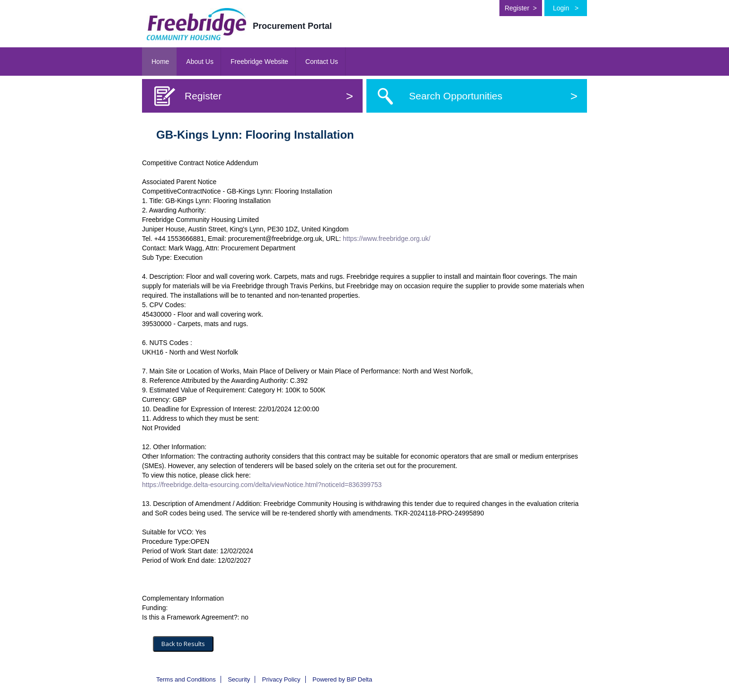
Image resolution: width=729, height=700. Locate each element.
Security (239, 679)
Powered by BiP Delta (342, 679)
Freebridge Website (259, 62)
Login (566, 8)
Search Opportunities (493, 96)
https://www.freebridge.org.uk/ (387, 239)
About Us (200, 62)
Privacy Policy (281, 679)
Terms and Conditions (186, 679)
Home (160, 62)
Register (521, 8)
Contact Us (322, 62)
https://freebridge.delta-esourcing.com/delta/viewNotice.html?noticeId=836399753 (262, 485)
